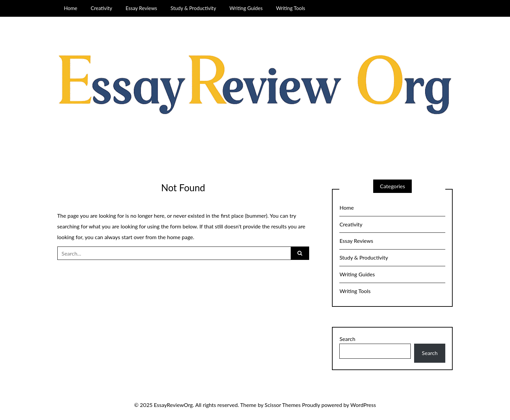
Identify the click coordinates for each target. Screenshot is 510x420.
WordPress (363, 405)
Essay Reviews (141, 8)
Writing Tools (291, 8)
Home (70, 8)
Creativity (101, 8)
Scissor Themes (282, 405)
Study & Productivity (193, 8)
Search (347, 339)
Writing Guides (246, 8)
